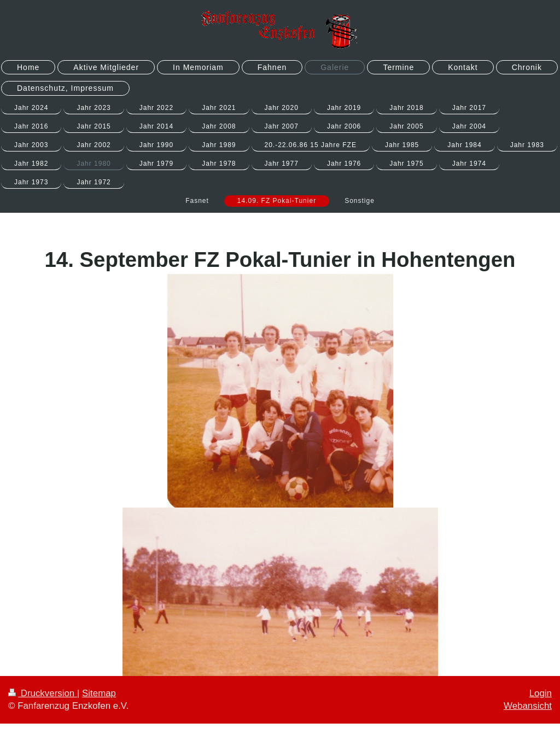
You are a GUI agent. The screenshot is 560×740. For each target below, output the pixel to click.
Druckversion (43, 693)
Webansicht (528, 706)
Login (541, 693)
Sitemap (99, 693)
